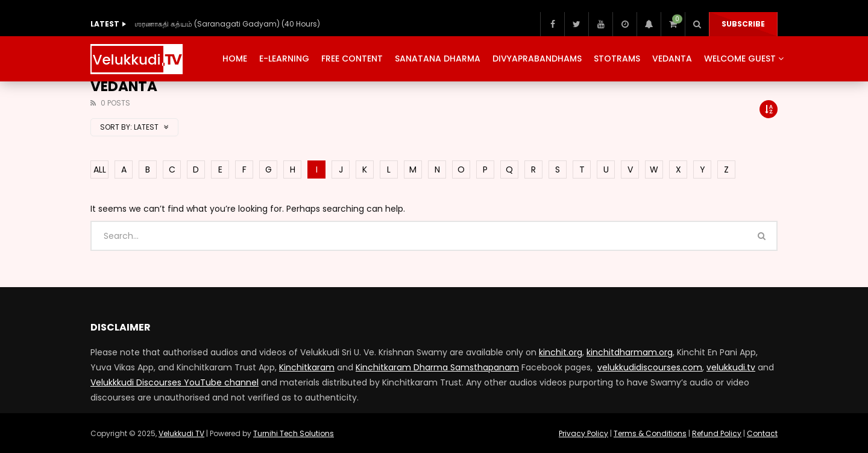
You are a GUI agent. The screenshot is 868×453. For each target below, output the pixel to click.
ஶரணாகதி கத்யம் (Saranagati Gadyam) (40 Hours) (227, 24)
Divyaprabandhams (537, 59)
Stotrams (617, 59)
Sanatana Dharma (438, 59)
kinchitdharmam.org (630, 352)
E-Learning (284, 59)
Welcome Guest (740, 59)
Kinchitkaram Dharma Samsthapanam (437, 367)
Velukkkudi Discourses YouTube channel (175, 382)
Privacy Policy (583, 433)
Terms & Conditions (650, 433)
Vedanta (672, 59)
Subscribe (743, 24)
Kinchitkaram (307, 367)
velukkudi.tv (731, 367)
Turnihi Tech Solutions (294, 433)
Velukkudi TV (181, 433)
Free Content (352, 59)
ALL (100, 169)
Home (235, 59)
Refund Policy (717, 433)
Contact (762, 433)
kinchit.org (561, 352)
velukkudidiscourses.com (650, 367)
